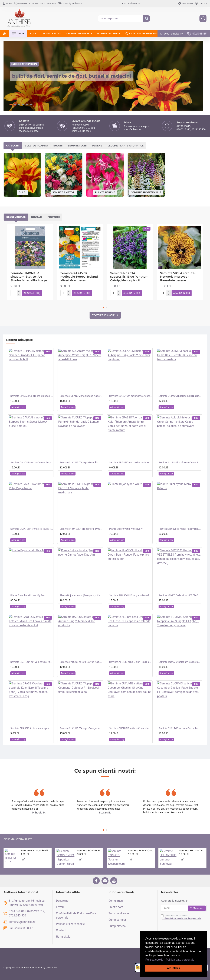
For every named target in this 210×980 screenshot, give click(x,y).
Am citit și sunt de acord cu (181, 916)
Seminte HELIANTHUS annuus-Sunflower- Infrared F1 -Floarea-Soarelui (192, 850)
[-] (19, 294)
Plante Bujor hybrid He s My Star (28, 594)
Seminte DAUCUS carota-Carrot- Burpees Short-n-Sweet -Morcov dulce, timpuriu (32, 462)
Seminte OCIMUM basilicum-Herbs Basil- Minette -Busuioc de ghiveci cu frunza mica (35, 850)
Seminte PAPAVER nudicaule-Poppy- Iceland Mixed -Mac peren (79, 276)
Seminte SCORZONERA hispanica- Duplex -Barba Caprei (90, 850)
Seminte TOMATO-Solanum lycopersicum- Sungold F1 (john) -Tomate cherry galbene (180, 661)
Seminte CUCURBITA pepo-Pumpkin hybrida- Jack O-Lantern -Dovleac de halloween (81, 462)
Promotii (54, 216)
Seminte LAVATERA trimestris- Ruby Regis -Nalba (32, 528)
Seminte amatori (64, 191)
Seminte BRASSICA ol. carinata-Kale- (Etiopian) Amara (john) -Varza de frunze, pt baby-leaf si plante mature (130, 462)
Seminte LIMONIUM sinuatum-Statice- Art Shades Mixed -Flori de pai (29, 276)
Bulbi (22, 191)
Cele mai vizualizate (18, 838)
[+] (19, 291)
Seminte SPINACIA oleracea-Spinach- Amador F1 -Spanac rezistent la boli (32, 395)
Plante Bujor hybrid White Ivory (126, 528)
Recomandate (16, 216)
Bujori (58, 145)
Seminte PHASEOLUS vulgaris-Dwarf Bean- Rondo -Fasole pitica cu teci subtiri (130, 594)
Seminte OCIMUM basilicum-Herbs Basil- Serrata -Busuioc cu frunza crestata (180, 395)
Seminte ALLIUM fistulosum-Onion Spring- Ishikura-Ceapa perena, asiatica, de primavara (180, 462)
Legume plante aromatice (126, 145)
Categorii (13, 145)
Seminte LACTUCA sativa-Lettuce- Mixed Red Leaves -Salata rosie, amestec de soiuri (32, 661)
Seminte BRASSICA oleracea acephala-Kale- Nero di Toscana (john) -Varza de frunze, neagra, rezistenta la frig (32, 727)
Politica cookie (154, 960)
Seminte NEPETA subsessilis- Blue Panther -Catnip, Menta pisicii (129, 276)
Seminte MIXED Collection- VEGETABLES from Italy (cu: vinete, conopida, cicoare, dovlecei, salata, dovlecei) (180, 594)
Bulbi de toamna (36, 145)
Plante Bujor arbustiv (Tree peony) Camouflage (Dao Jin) (81, 594)
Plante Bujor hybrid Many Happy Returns (180, 528)
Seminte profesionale (146, 191)
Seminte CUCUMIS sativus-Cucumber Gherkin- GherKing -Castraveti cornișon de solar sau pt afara (130, 727)
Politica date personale (180, 960)
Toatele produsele (103, 314)
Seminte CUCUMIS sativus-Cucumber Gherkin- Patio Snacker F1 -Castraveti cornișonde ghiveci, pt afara (180, 727)
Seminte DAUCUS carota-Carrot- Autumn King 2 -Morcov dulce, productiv (81, 661)
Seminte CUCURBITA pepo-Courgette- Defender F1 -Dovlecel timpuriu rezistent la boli (81, 727)
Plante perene (105, 191)
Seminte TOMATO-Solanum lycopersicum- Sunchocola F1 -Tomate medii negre (141, 850)
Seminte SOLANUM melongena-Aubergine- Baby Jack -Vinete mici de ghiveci (130, 395)
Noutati (37, 216)
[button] (196, 960)
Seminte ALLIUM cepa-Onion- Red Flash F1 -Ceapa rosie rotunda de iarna (130, 661)
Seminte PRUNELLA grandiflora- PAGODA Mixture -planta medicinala (81, 528)
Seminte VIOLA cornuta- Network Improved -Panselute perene (178, 276)
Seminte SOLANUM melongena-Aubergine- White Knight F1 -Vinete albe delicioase (81, 395)
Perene (97, 145)
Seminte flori (77, 145)
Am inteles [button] (174, 968)
